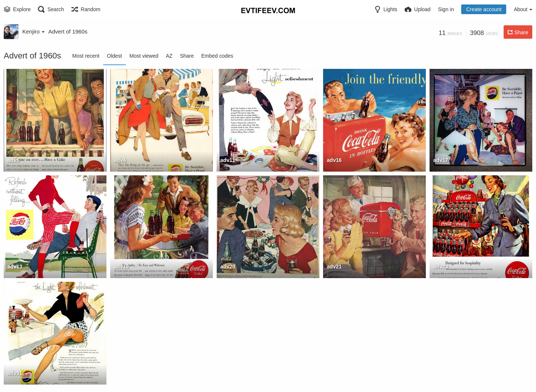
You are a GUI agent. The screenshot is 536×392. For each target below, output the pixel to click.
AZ (169, 56)
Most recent (86, 56)
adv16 (334, 160)
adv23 (441, 267)
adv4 (120, 160)
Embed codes (217, 56)
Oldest (114, 56)
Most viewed (144, 56)
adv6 (13, 160)
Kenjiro (33, 31)
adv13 (15, 267)
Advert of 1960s (68, 31)
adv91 (15, 373)
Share (187, 56)
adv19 (121, 267)
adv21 (334, 267)
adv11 (228, 160)
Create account (484, 9)
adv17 (441, 160)
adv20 (228, 267)
